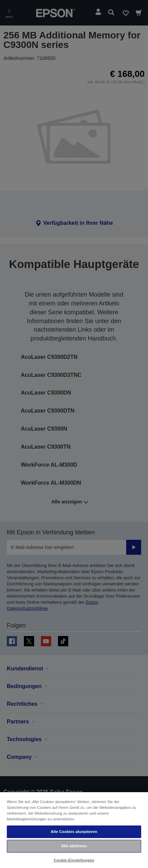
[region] (74, 830)
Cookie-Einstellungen (74, 860)
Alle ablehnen (74, 846)
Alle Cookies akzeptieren (74, 832)
